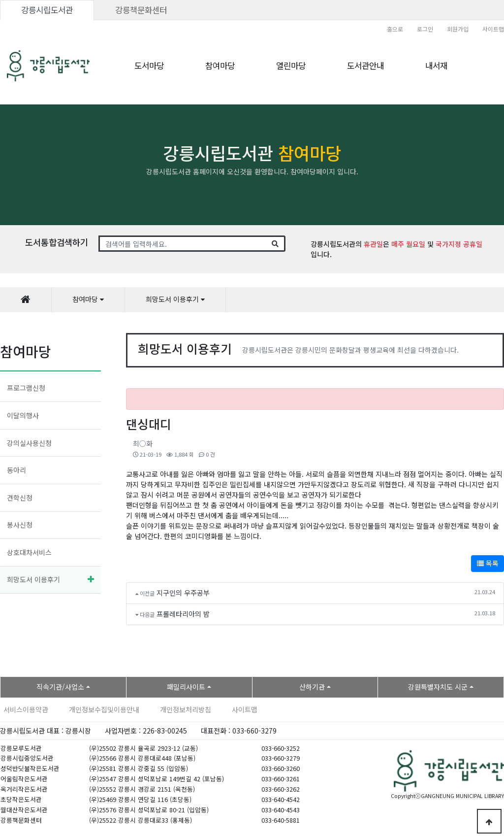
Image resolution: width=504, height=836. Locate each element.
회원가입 (458, 29)
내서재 (436, 66)
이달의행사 (23, 415)
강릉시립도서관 (47, 10)
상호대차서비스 (29, 552)
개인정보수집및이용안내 (104, 709)
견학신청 (20, 498)
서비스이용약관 (26, 709)
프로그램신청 (26, 388)
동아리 (16, 470)
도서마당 (149, 66)
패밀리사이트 (186, 687)
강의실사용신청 (29, 443)
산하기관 (312, 687)
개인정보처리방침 (186, 709)
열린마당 (291, 66)
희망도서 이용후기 (33, 579)
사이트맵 (493, 29)
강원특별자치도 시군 (438, 687)
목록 (488, 563)
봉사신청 (20, 525)
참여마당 (220, 66)
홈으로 (395, 29)
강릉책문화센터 (141, 10)
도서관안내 (365, 66)
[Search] (183, 244)
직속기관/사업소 (60, 687)
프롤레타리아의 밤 (183, 614)
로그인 (425, 29)
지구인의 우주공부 (183, 593)
